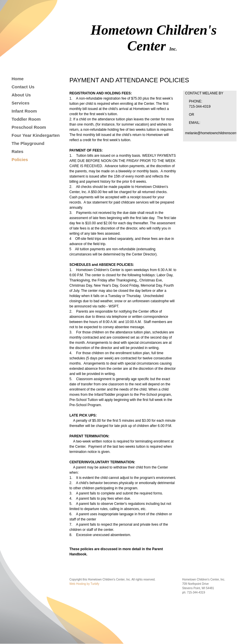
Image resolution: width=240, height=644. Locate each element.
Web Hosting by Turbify (84, 584)
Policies (20, 159)
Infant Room (24, 111)
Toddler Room (26, 119)
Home (18, 79)
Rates (17, 151)
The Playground (28, 143)
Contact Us (23, 87)
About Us (21, 95)
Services (21, 103)
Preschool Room (29, 127)
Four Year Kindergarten (36, 135)
